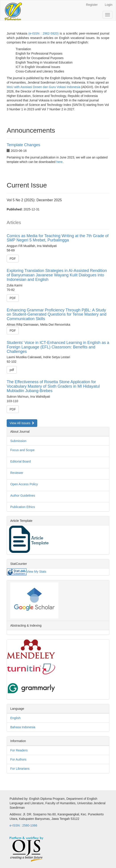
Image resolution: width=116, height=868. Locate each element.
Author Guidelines (23, 496)
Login (109, 5)
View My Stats (36, 572)
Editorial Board (21, 461)
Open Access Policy (24, 484)
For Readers (19, 750)
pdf (12, 370)
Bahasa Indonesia (23, 727)
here (60, 162)
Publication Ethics (23, 507)
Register (92, 5)
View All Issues (22, 423)
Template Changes (23, 145)
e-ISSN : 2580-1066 (23, 825)
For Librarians (20, 769)
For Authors (18, 759)
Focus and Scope (22, 450)
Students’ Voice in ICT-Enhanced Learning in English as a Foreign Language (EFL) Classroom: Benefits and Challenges (58, 347)
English (15, 718)
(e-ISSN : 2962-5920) (43, 33)
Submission (18, 441)
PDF (13, 259)
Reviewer (17, 473)
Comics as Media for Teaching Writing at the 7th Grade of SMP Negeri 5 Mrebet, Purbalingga (58, 238)
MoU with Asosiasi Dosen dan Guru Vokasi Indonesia (43, 87)
